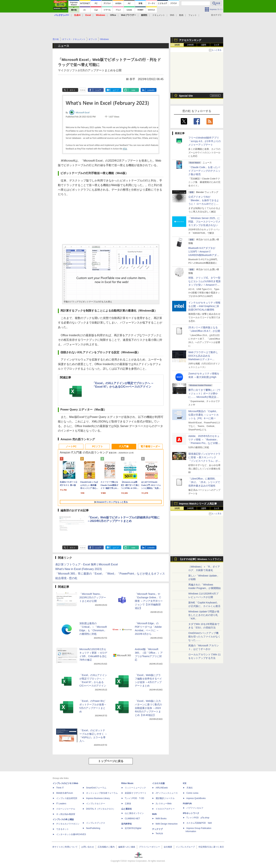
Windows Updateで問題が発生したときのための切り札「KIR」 (204, 615)
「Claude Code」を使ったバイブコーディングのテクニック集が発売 (204, 171)
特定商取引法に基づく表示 (211, 847)
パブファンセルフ (195, 808)
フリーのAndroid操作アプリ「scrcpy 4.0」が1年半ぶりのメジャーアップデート (205, 141)
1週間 (204, 45)
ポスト (73, 90)
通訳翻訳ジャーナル (165, 798)
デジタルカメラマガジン (68, 824)
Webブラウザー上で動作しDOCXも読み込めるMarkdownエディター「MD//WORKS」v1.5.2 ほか (204, 359)
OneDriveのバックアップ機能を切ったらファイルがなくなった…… (204, 637)
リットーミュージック (135, 788)
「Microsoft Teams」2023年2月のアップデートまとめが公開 (93, 597)
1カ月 (217, 45)
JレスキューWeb (164, 804)
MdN (154, 814)
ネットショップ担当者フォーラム (102, 793)
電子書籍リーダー (150, 446)
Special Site (186, 96)
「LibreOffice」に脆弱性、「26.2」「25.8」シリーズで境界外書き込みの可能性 (204, 482)
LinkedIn (151, 90)
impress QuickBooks (196, 798)
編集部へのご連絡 (127, 847)
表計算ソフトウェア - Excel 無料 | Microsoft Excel (87, 564)
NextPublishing (93, 828)
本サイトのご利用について (65, 847)
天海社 (190, 788)
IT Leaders (61, 804)
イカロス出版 (158, 783)
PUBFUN (187, 804)
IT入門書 (124, 446)
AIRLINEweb (162, 788)
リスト (83, 90)
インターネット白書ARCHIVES (71, 834)
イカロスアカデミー (165, 809)
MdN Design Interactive (167, 824)
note (133, 90)
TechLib (159, 833)
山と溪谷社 (127, 809)
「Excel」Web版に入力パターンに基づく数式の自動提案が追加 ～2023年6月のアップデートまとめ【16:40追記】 (148, 708)
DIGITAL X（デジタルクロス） (101, 809)
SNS (172, 15)
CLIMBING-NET (132, 819)
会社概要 (168, 847)
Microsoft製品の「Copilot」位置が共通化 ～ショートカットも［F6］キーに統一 (203, 415)
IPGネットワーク (191, 813)
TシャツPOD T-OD (134, 798)
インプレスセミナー (96, 804)
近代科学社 (127, 824)
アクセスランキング (190, 40)
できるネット (62, 829)
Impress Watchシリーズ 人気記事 (198, 504)
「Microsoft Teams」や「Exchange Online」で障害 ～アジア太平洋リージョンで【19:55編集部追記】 (149, 601)
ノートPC (71, 446)
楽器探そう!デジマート (136, 793)
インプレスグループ (185, 847)
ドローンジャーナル (66, 809)
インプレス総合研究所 (67, 798)
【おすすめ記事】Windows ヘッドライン (200, 559)
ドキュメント (159, 15)
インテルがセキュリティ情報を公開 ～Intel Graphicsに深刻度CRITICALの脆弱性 (204, 306)
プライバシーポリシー (149, 847)
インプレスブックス (96, 823)
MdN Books (161, 819)
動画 (181, 15)
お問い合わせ (88, 847)
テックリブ (157, 829)
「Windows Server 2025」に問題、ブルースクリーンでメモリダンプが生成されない (204, 222)
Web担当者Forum (65, 793)
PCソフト (97, 446)
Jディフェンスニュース (167, 793)
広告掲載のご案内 (106, 847)
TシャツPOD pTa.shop (198, 818)
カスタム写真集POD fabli (199, 823)
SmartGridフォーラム (96, 788)
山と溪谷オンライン (134, 813)
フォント (193, 15)
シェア (98, 90)
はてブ (116, 90)
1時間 (177, 45)
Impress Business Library (98, 798)
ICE (185, 783)
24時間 (190, 45)
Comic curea (192, 793)
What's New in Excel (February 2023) (79, 569)
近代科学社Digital (133, 828)
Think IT (60, 788)
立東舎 (128, 804)
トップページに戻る (111, 761)
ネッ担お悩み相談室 (66, 814)
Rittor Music (127, 783)
